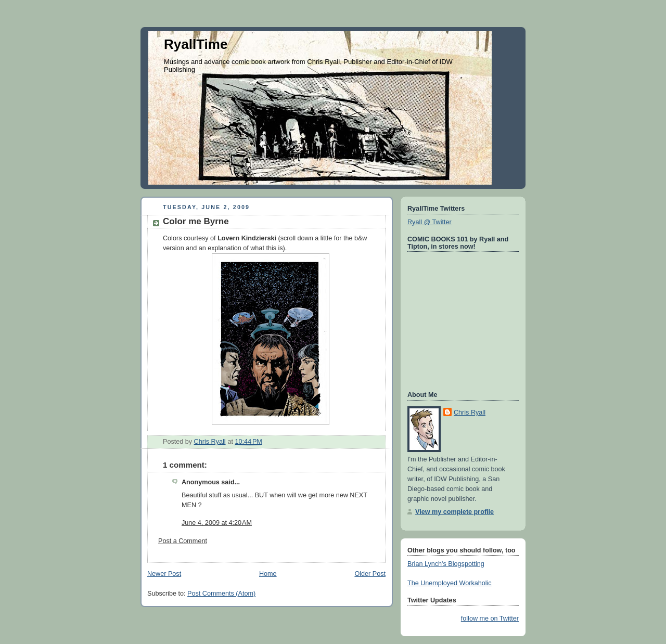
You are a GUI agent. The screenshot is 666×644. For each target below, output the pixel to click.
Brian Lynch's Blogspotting (446, 564)
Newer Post (164, 574)
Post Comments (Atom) (221, 594)
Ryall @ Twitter (430, 222)
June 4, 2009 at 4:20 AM (217, 523)
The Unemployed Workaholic (450, 583)
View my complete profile (454, 512)
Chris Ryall (470, 413)
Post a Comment (183, 541)
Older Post (370, 574)
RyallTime (196, 44)
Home (268, 574)
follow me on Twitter (490, 619)
